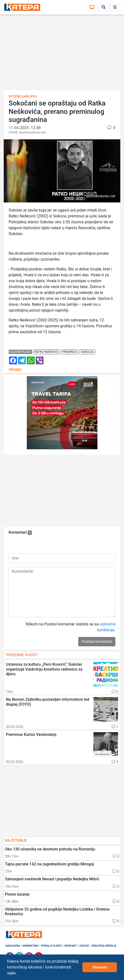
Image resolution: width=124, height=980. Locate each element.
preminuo (70, 352)
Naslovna (13, 946)
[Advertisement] (62, 54)
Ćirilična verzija (104, 946)
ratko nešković (46, 352)
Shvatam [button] (100, 967)
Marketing (31, 946)
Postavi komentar (97, 642)
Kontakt (71, 946)
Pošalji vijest (52, 946)
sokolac (87, 352)
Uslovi (84, 946)
